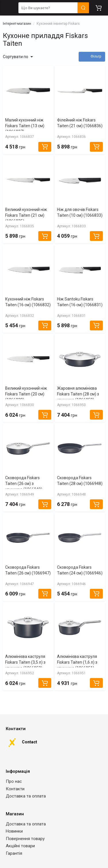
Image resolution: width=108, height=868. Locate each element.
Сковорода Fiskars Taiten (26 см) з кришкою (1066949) (24, 484)
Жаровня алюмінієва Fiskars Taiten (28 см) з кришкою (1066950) (78, 394)
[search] (54, 8)
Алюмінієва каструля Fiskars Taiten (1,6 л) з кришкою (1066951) (77, 662)
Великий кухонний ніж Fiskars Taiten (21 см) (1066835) (26, 215)
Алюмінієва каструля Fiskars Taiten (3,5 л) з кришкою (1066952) (25, 662)
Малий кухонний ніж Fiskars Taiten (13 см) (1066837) (25, 126)
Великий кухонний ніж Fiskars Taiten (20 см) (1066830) (26, 394)
